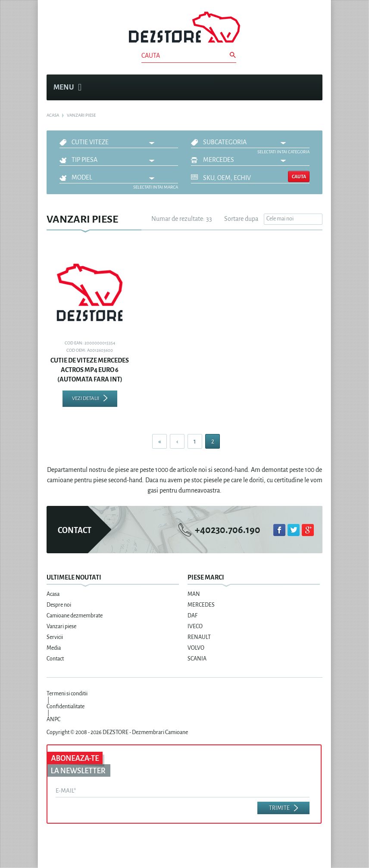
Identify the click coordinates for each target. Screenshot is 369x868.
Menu (67, 87)
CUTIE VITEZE (90, 142)
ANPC (53, 719)
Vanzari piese (61, 626)
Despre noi (59, 605)
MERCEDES (219, 160)
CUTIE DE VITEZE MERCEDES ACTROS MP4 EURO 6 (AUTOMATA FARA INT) (90, 370)
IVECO (195, 626)
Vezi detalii (86, 398)
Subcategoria (225, 142)
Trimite (279, 808)
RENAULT (199, 637)
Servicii (55, 637)
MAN (194, 594)
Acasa (53, 594)
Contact (55, 659)
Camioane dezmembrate (75, 616)
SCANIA (197, 659)
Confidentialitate (66, 707)
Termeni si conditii (67, 694)
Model (82, 177)
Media (54, 648)
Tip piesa (84, 160)
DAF (192, 616)
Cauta (299, 177)
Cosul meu (311, 87)
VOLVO (196, 648)
